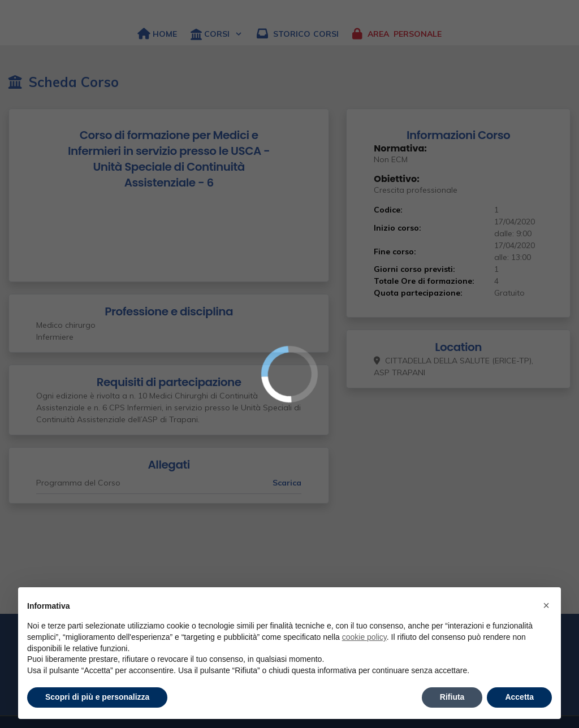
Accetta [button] (519, 697)
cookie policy (364, 637)
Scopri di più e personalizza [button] (97, 697)
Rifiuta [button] (452, 697)
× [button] (546, 605)
